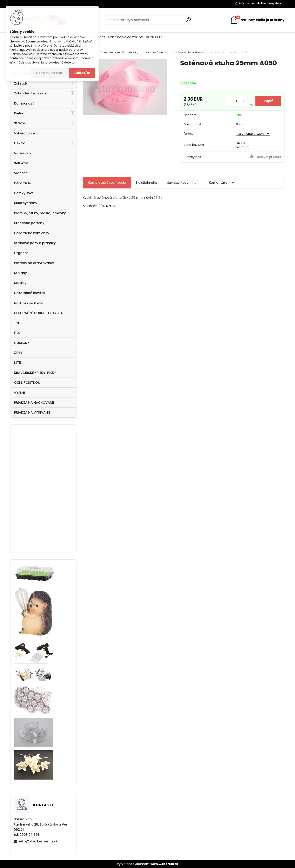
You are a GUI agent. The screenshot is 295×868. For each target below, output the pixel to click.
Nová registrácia (273, 3)
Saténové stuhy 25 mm (188, 52)
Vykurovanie (24, 133)
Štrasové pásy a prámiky (35, 243)
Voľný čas (23, 153)
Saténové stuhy (156, 52)
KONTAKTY (154, 37)
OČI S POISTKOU (27, 383)
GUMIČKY (22, 343)
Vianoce (21, 173)
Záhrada (21, 83)
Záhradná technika (30, 93)
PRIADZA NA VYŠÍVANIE (32, 412)
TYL (17, 323)
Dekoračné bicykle (29, 293)
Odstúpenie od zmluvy (126, 37)
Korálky (20, 283)
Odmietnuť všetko (49, 73)
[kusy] (236, 101)
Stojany (20, 273)
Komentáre (222, 183)
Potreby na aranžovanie (34, 263)
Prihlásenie (246, 3)
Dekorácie (22, 183)
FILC (17, 333)
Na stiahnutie (147, 183)
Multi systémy (26, 203)
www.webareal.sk (164, 864)
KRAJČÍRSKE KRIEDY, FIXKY (35, 373)
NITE (17, 363)
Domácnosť (24, 103)
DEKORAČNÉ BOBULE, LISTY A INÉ (40, 313)
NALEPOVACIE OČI (28, 303)
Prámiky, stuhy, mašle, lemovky (40, 213)
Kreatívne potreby (29, 223)
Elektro (20, 143)
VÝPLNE (20, 393)
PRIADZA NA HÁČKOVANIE (34, 403)
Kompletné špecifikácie (107, 183)
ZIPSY (18, 353)
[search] (188, 20)
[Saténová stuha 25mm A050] (125, 87)
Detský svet (24, 193)
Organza (21, 253)
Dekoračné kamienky (32, 233)
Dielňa (19, 113)
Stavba (20, 123)
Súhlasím (82, 73)
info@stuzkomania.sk (38, 841)
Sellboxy (21, 163)
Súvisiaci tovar (183, 183)
